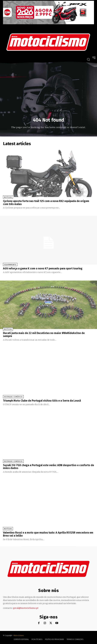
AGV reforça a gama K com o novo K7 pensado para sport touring (43, 268)
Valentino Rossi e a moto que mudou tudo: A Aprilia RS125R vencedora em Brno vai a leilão (48, 534)
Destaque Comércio (13, 397)
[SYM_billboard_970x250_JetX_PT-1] (48, 23)
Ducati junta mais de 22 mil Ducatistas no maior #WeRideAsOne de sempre (44, 335)
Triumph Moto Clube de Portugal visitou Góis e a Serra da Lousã (42, 401)
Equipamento (10, 265)
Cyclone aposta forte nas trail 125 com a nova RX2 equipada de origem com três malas (46, 203)
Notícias (8, 197)
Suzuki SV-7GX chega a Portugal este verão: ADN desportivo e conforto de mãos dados (48, 467)
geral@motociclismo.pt (26, 608)
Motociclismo (19, 635)
